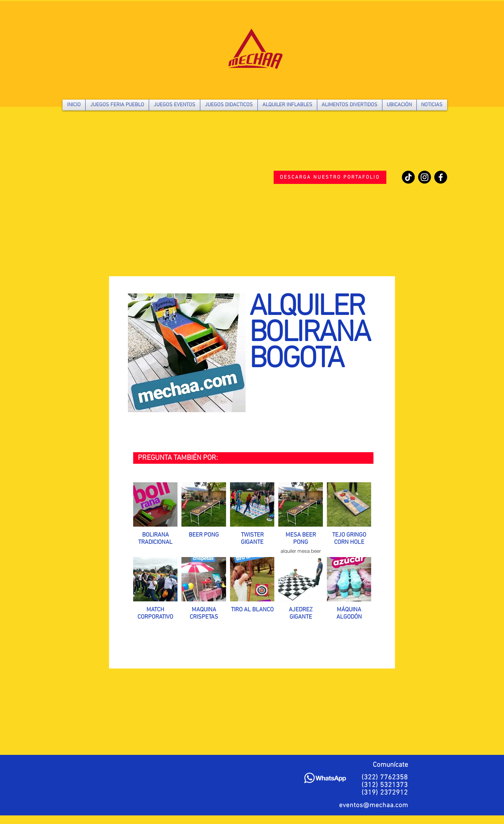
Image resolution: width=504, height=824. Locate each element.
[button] (117, 105)
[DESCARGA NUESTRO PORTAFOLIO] (330, 177)
